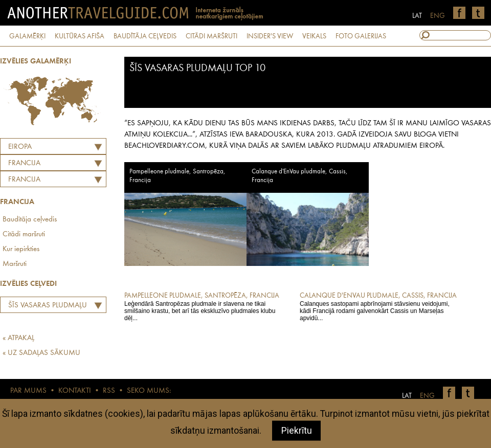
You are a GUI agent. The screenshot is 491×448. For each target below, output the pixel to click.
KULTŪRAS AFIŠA (80, 36)
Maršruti (15, 264)
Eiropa (20, 147)
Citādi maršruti (24, 234)
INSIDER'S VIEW (270, 36)
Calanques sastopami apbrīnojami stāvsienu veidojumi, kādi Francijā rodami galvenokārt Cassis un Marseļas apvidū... (380, 306)
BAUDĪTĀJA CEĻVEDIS (145, 36)
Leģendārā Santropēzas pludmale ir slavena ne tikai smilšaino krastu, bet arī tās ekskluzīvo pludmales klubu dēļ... (205, 306)
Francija (24, 180)
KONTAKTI (75, 391)
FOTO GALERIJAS (361, 36)
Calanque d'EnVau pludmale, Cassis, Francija (300, 176)
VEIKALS (314, 36)
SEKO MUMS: (149, 391)
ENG (438, 16)
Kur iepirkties (21, 249)
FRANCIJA (24, 163)
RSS (109, 391)
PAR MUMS (28, 391)
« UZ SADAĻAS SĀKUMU (41, 353)
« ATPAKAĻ (18, 338)
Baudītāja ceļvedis (30, 220)
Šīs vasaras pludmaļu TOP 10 (45, 307)
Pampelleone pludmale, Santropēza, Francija (177, 176)
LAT (417, 16)
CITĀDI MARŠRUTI (211, 36)
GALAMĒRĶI (27, 36)
